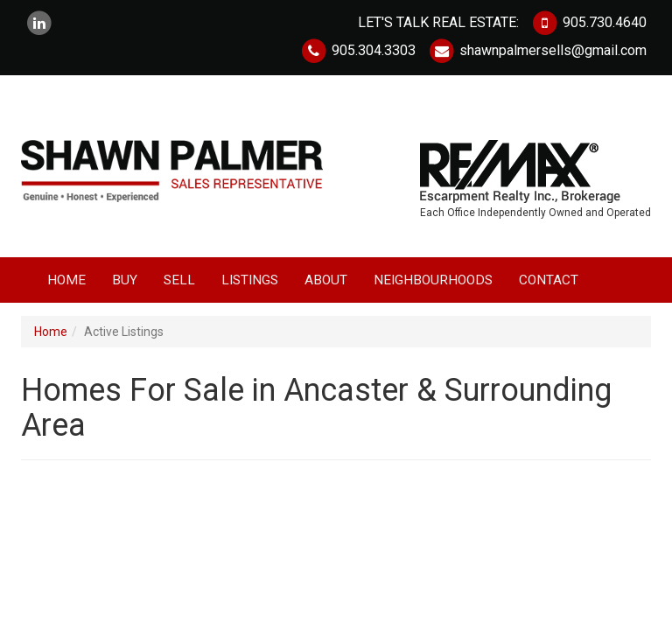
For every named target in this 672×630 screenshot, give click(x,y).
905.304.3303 (358, 50)
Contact (549, 280)
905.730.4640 (589, 22)
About (326, 280)
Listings (250, 280)
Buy (125, 280)
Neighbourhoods (433, 280)
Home (66, 280)
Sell (179, 280)
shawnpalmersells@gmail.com (537, 50)
